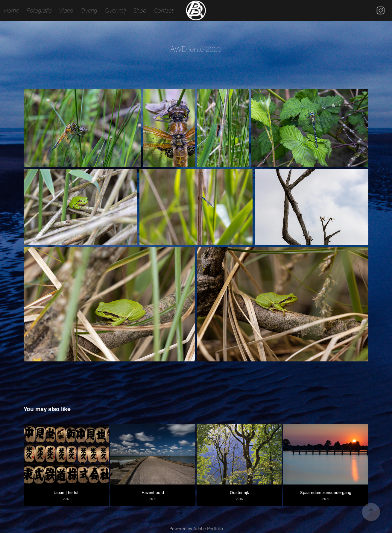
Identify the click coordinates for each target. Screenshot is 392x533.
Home (12, 10)
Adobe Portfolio (208, 529)
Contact (164, 10)
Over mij (115, 10)
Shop (140, 10)
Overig (89, 10)
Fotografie (39, 10)
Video (66, 10)
